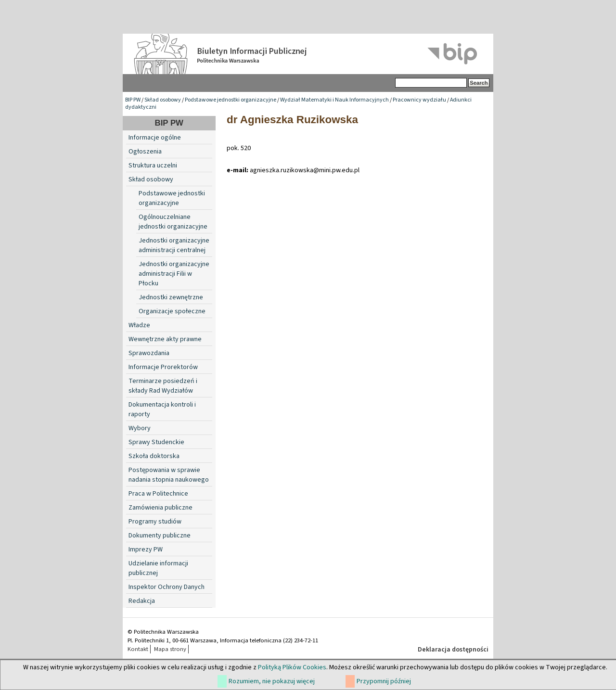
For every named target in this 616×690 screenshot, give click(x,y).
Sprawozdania (149, 353)
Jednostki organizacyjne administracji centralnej (174, 245)
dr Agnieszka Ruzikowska (292, 120)
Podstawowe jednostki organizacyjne (231, 100)
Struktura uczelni (153, 166)
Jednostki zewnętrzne (171, 297)
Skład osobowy (163, 100)
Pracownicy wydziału (419, 100)
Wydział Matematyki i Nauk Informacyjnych (334, 100)
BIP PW (133, 100)
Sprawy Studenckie (156, 442)
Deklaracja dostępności (453, 650)
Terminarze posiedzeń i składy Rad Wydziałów (163, 386)
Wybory (140, 428)
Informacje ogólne (155, 138)
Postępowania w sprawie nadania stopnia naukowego (169, 475)
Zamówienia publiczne (160, 508)
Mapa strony (170, 649)
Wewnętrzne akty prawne (165, 339)
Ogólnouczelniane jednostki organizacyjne (173, 222)
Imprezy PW (146, 549)
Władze (139, 325)
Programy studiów (155, 522)
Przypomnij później (384, 681)
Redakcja (142, 601)
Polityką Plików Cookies (292, 667)
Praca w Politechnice (158, 494)
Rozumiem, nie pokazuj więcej (272, 681)
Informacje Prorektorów (163, 367)
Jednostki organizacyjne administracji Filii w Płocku (174, 274)
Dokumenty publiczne (160, 536)
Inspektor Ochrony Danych (167, 587)
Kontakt (138, 649)
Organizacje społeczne (172, 311)
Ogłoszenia (145, 152)
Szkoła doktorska (154, 456)
